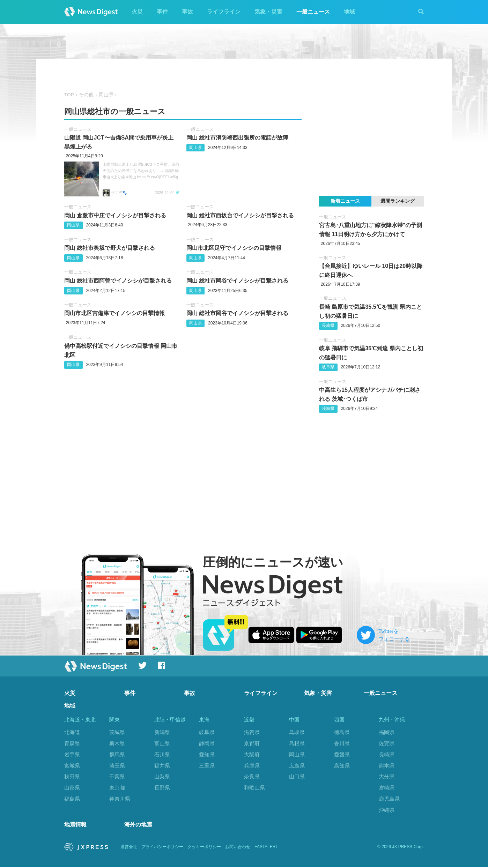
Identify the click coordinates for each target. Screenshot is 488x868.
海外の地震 (138, 826)
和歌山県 (254, 788)
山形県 (72, 788)
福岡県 (387, 732)
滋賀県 (252, 732)
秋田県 (72, 776)
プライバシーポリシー (162, 848)
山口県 (297, 776)
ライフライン (224, 12)
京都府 (252, 743)
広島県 (297, 766)
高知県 (342, 766)
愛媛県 (342, 754)
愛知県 (207, 754)
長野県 (162, 788)
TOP (69, 95)
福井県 (162, 766)
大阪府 (252, 754)
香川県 (342, 743)
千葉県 (117, 776)
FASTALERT (266, 848)
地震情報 (75, 826)
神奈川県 (120, 799)
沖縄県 (387, 810)
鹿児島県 (389, 799)
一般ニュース (313, 12)
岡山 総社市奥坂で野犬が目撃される (110, 248)
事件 (162, 12)
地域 (349, 12)
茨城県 (328, 409)
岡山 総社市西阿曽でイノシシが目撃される (118, 281)
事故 (187, 12)
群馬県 (117, 754)
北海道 (72, 732)
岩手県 (72, 754)
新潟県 (162, 732)
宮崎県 (387, 788)
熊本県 (387, 766)
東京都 (117, 788)
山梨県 (162, 776)
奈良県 (252, 776)
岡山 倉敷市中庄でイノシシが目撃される (115, 215)
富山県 (162, 743)
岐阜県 (328, 367)
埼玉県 (117, 766)
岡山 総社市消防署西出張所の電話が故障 (237, 138)
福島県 (72, 799)
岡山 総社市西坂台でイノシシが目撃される (240, 215)
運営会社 (129, 848)
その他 (86, 95)
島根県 (297, 743)
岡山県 (106, 95)
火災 (137, 12)
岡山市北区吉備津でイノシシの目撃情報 (114, 313)
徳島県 (342, 732)
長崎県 (328, 325)
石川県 (162, 754)
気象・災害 (268, 12)
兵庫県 (252, 766)
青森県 (72, 743)
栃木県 (117, 743)
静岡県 (207, 743)
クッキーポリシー (204, 848)
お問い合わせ (238, 848)
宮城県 (72, 766)
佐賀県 (387, 743)
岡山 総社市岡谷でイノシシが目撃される (237, 281)
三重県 (207, 766)
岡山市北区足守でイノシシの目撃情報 (234, 248)
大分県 (387, 776)
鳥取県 (297, 732)
